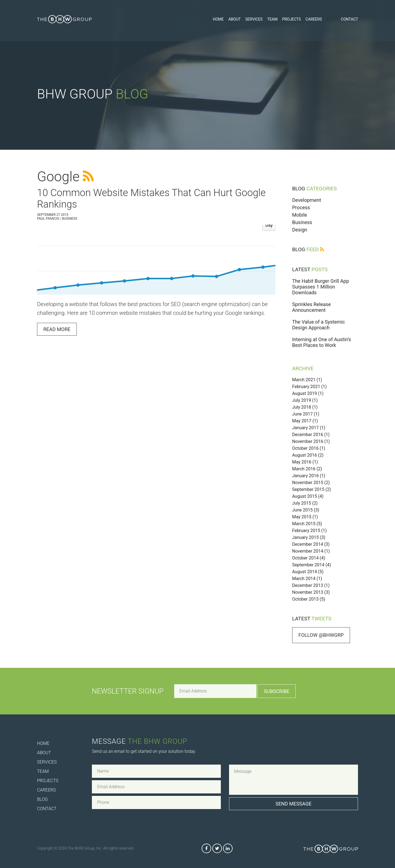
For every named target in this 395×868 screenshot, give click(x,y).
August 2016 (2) (308, 455)
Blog (331, 19)
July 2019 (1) (305, 400)
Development (307, 200)
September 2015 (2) (312, 489)
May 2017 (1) (305, 421)
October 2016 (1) (309, 448)
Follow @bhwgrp (321, 635)
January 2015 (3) (309, 537)
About (234, 19)
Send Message (294, 804)
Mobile (300, 215)
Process (301, 207)
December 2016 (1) (311, 435)
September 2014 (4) (312, 565)
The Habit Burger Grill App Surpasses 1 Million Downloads (321, 287)
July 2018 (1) (305, 407)
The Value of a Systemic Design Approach (319, 325)
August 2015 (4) (308, 496)
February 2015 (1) (309, 531)
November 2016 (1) (311, 441)
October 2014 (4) (309, 558)
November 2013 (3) (311, 592)
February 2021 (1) (309, 387)
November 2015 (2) (311, 483)
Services (254, 19)
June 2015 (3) (306, 510)
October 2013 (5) (309, 599)
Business (302, 222)
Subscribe (277, 691)
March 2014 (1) (307, 579)
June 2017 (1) (306, 414)
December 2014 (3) (311, 544)
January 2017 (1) (309, 428)
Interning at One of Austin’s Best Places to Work (322, 342)
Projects (292, 19)
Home (218, 19)
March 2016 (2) (307, 469)
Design (300, 230)
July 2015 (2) (305, 503)
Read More (57, 329)
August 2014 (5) (308, 572)
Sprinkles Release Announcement (311, 307)
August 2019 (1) (308, 393)
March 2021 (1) (307, 380)
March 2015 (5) (307, 524)
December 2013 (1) (311, 585)
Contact (349, 19)
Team (272, 19)
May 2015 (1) (305, 517)
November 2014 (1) (311, 551)
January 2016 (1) (309, 476)
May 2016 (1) (305, 462)
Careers (314, 19)
